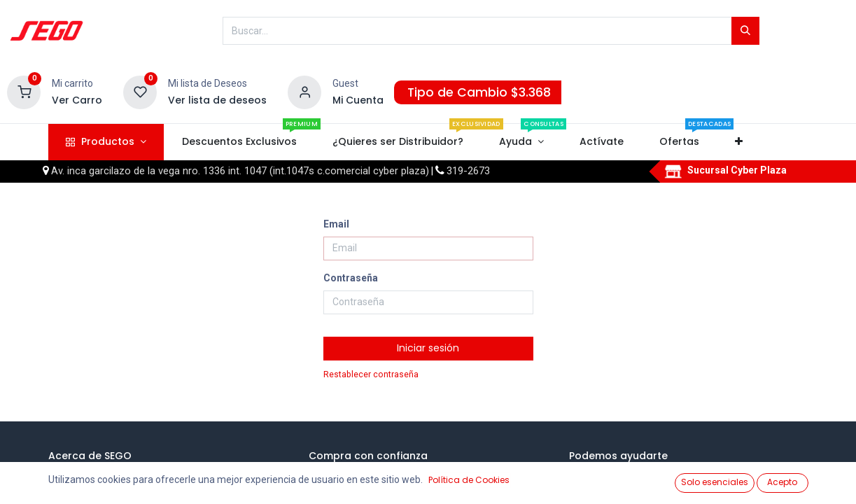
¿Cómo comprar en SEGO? (390, 475)
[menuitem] (239, 142)
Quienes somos (105, 475)
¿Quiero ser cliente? (635, 489)
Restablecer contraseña (371, 374)
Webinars (91, 489)
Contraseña (351, 278)
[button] (739, 142)
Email (336, 224)
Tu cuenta (613, 475)
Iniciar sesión (428, 348)
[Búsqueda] (745, 31)
